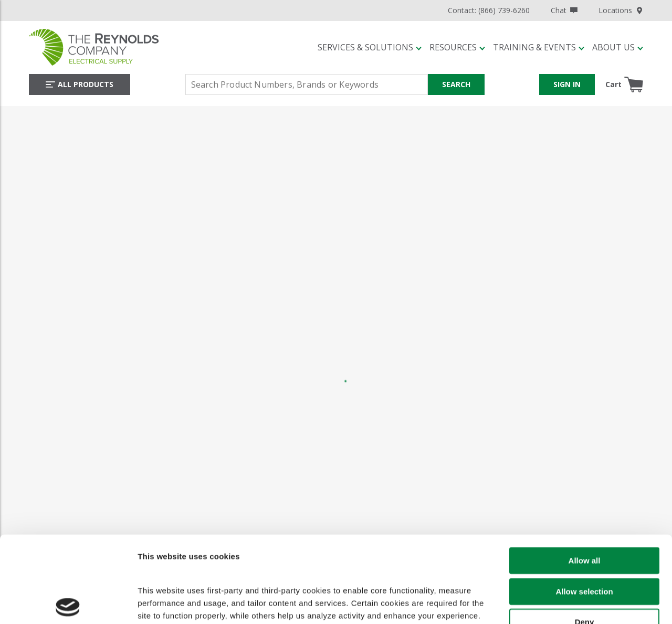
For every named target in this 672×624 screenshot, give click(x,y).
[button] (370, 47)
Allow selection (584, 508)
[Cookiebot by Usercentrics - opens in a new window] (68, 607)
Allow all (585, 477)
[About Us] (618, 47)
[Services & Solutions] (370, 47)
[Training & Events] (539, 47)
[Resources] (457, 47)
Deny (585, 539)
